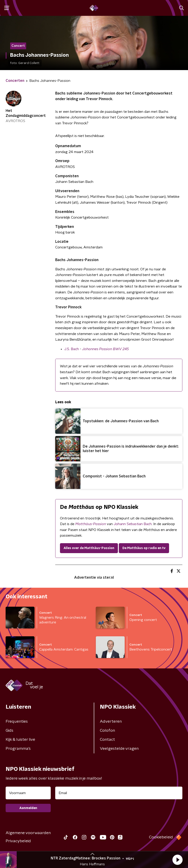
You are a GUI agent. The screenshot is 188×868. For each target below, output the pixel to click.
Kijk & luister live (20, 740)
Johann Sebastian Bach (133, 524)
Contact (107, 740)
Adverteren (111, 722)
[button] (177, 860)
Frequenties (17, 722)
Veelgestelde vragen (119, 749)
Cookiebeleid (161, 837)
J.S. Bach (72, 349)
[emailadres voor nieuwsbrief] (119, 793)
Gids (9, 731)
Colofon (107, 731)
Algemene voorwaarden (28, 833)
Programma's (18, 749)
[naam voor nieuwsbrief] (28, 793)
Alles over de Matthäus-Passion (89, 548)
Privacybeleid (18, 841)
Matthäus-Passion (91, 524)
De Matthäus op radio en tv (144, 548)
